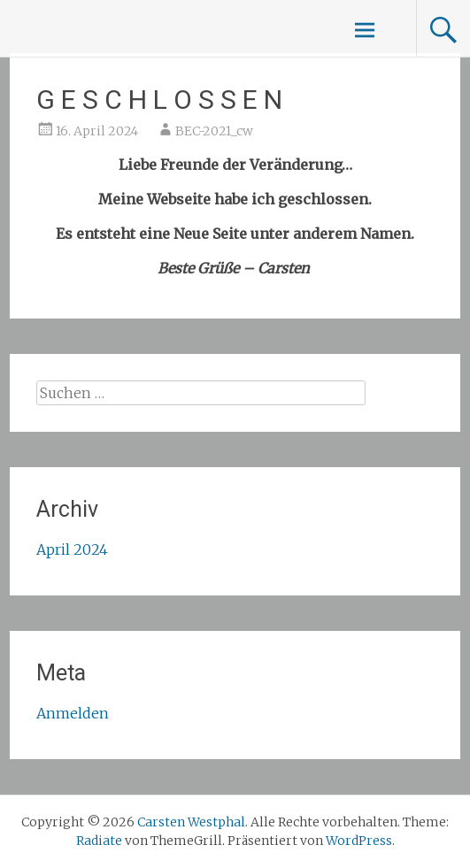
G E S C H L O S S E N (159, 100)
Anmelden (73, 713)
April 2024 (72, 549)
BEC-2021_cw (214, 131)
